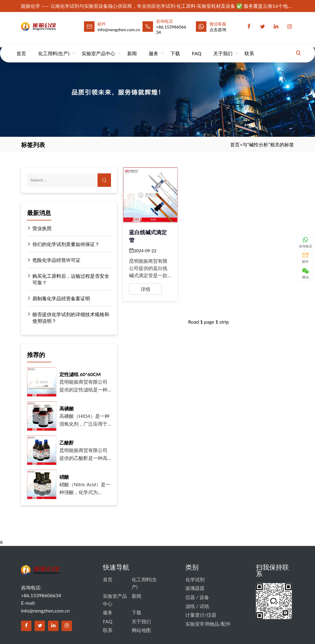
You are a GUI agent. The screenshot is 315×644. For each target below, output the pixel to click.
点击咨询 (218, 30)
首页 (21, 48)
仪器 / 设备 (197, 597)
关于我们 (223, 48)
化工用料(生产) (54, 48)
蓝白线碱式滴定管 (148, 236)
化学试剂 (195, 579)
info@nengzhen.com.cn (45, 611)
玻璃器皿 (195, 588)
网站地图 (141, 630)
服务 (154, 48)
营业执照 (39, 228)
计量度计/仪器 (201, 615)
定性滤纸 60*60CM (80, 374)
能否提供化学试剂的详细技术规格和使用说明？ (68, 317)
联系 (249, 48)
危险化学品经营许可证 (54, 260)
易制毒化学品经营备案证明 (58, 298)
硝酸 (64, 477)
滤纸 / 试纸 (197, 606)
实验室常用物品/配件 (208, 624)
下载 (175, 48)
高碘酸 (67, 408)
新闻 (132, 48)
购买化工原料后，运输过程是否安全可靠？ (68, 279)
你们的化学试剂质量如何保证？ (63, 244)
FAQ (197, 48)
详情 (145, 289)
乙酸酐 (67, 443)
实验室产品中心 (98, 48)
